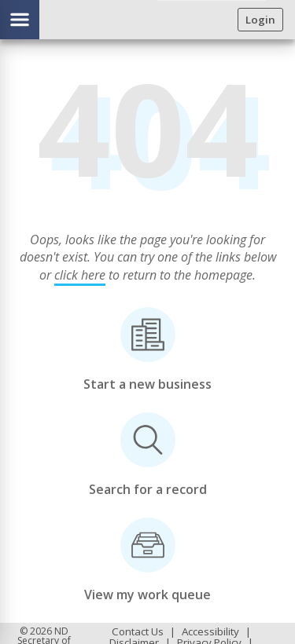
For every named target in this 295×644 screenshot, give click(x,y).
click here (80, 275)
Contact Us (138, 631)
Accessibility (210, 631)
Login (260, 20)
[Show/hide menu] (20, 20)
